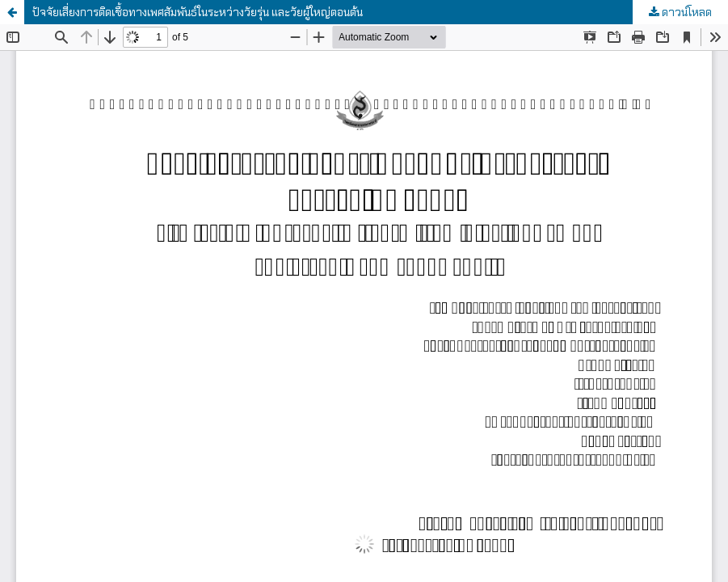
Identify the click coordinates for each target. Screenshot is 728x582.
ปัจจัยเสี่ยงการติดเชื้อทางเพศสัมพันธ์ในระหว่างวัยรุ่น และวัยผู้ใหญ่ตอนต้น (198, 12)
